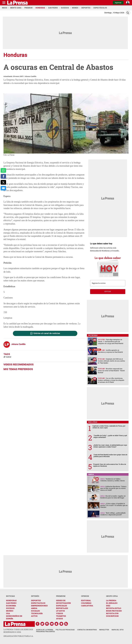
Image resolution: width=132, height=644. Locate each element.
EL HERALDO (112, 603)
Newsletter (104, 630)
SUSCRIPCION (112, 616)
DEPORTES (36, 600)
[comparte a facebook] (3, 176)
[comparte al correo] (3, 188)
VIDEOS (60, 613)
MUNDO (10, 611)
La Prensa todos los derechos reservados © (18, 631)
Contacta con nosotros (87, 630)
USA (8, 613)
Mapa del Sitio (118, 630)
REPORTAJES (62, 608)
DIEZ (108, 606)
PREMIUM (61, 596)
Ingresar (118, 3)
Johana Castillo (30, 76)
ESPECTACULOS (38, 603)
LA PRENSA (111, 600)
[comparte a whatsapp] (3, 170)
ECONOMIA (11, 606)
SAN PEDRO (11, 603)
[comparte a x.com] (3, 182)
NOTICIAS (10, 596)
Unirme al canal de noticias (47, 333)
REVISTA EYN (112, 613)
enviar (108, 292)
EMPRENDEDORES (39, 606)
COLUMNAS (86, 603)
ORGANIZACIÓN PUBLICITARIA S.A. (18, 636)
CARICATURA (87, 606)
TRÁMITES (61, 616)
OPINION (85, 596)
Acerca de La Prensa (45, 630)
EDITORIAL (86, 600)
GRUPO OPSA (112, 596)
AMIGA (34, 608)
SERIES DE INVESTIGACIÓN (63, 602)
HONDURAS (11, 600)
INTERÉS (35, 596)
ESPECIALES (62, 606)
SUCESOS (10, 608)
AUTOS (34, 616)
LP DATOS (60, 611)
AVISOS (59, 619)
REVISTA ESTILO (114, 608)
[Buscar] (128, 13)
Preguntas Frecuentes (45, 632)
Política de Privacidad (65, 630)
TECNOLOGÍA (37, 613)
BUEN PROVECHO (114, 611)
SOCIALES (35, 611)
